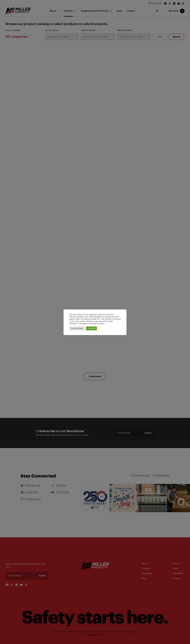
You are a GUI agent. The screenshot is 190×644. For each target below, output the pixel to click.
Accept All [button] (91, 328)
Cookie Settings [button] (77, 328)
